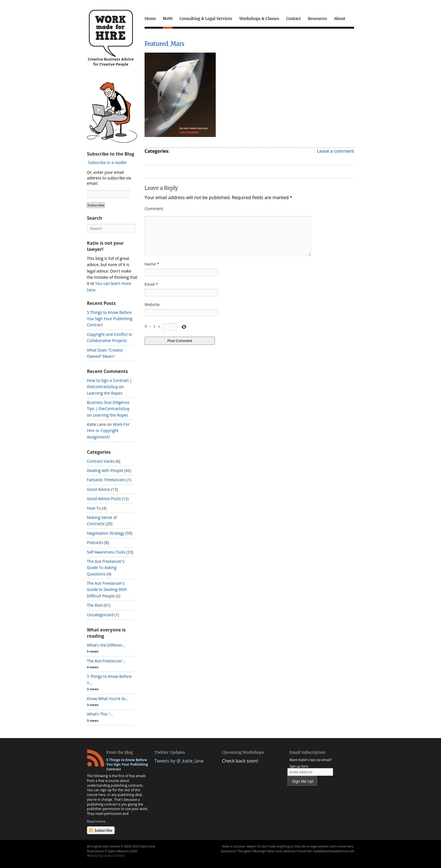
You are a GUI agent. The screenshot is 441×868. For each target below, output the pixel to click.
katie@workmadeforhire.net (334, 851)
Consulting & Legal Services (206, 19)
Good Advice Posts (104, 499)
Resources (317, 19)
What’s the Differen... (106, 645)
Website (152, 311)
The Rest (95, 605)
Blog (168, 18)
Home (150, 19)
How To (94, 508)
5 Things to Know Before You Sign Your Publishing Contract (110, 319)
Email (151, 291)
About (340, 19)
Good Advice (98, 489)
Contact (294, 19)
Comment (154, 209)
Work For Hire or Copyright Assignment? (108, 431)
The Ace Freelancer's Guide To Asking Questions (106, 568)
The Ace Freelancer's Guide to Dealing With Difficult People (107, 590)
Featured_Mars (165, 44)
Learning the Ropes (105, 393)
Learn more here (341, 846)
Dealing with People (105, 470)
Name (152, 271)
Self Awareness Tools (106, 552)
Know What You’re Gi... (108, 699)
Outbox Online (114, 855)
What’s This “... (100, 714)
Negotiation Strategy (106, 533)
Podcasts (95, 542)
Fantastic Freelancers (106, 480)
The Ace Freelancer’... (106, 661)
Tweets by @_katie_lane (179, 761)
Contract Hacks (101, 461)
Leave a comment (336, 151)
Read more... (97, 821)
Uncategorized (100, 615)
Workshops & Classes (259, 19)
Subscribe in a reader (107, 162)
